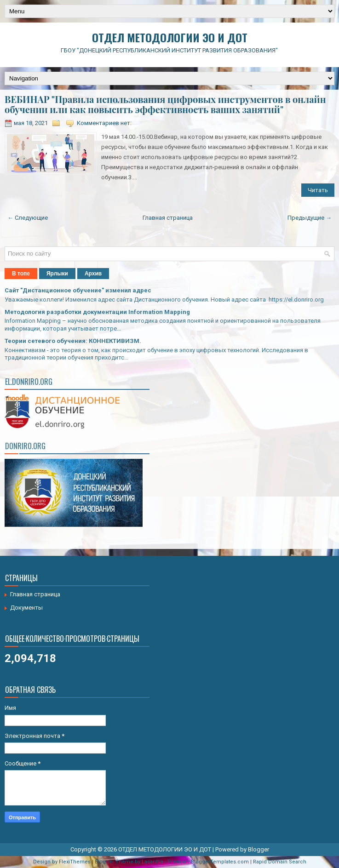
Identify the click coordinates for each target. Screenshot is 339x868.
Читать (318, 190)
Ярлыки (57, 274)
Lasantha (152, 862)
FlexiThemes (75, 862)
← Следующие (28, 218)
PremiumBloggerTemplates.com (208, 862)
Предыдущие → (310, 218)
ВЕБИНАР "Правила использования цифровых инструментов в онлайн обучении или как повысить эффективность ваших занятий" (165, 104)
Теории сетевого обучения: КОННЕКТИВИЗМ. (73, 341)
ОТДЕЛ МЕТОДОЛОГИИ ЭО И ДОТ (170, 37)
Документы (26, 608)
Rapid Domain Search (280, 862)
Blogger (259, 849)
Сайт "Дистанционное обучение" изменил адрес (78, 290)
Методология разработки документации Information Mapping (97, 312)
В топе (21, 274)
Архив (93, 274)
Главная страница (168, 218)
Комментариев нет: (104, 123)
